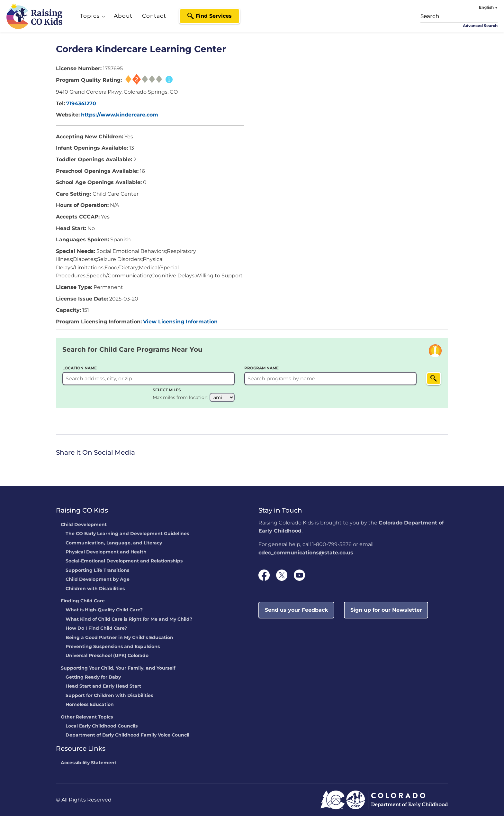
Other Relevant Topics (87, 717)
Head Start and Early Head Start (103, 686)
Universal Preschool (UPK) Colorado (107, 656)
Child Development (84, 525)
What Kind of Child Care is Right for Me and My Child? (129, 619)
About (123, 16)
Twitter (69, 465)
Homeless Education (90, 705)
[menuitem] (473, 7)
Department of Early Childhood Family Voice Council (127, 735)
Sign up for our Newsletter (386, 610)
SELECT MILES (167, 390)
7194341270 (81, 103)
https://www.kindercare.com (120, 115)
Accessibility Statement (89, 763)
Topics (90, 16)
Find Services (214, 16)
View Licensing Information (180, 322)
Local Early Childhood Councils (102, 726)
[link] (58, 465)
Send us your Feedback (297, 610)
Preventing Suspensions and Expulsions (113, 647)
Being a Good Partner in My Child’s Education (119, 638)
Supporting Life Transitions (97, 570)
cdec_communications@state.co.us (306, 553)
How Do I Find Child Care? (96, 628)
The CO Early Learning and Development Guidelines (127, 534)
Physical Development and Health (106, 552)
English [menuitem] (486, 7)
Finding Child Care (83, 601)
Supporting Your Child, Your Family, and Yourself (118, 668)
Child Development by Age (98, 580)
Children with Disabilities (95, 589)
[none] (473, 7)
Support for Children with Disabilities (109, 696)
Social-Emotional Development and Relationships (124, 561)
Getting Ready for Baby (93, 677)
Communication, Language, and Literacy (114, 543)
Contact (154, 16)
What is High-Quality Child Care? (104, 610)
